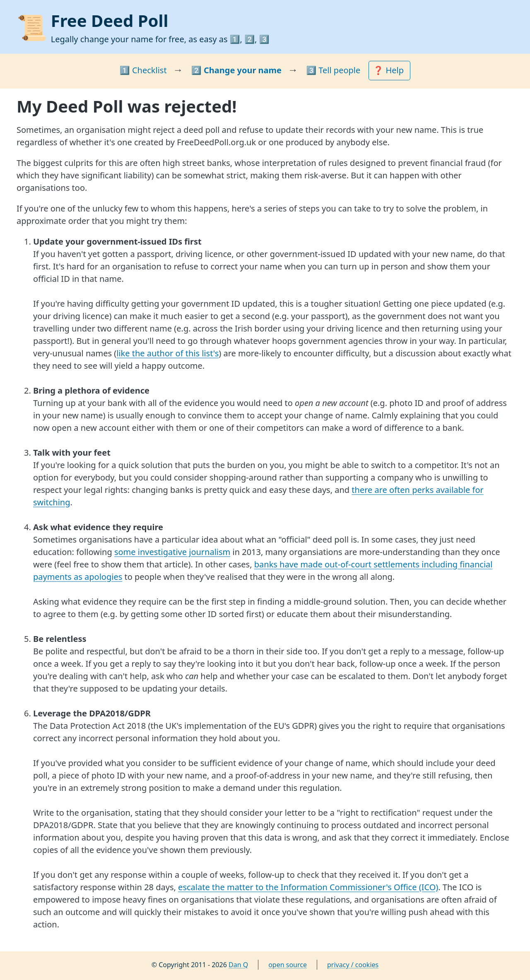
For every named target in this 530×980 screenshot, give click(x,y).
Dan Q (238, 965)
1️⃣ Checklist (143, 70)
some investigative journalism (172, 552)
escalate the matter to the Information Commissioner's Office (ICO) (308, 887)
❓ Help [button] (389, 70)
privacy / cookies (353, 965)
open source (288, 965)
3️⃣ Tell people (333, 70)
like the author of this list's (167, 353)
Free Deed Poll (110, 20)
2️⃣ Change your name (236, 70)
